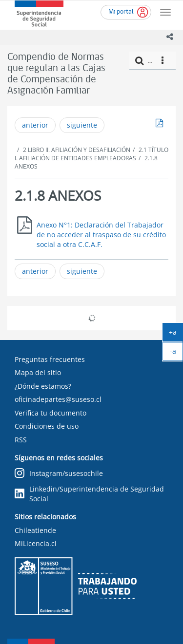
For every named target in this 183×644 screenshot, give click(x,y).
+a (176, 334)
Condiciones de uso (47, 426)
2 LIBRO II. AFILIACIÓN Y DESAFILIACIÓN (77, 150)
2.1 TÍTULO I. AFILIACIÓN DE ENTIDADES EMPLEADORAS (91, 154)
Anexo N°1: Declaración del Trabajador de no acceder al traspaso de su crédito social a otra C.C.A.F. (101, 235)
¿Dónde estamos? (43, 386)
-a (177, 353)
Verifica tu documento (51, 413)
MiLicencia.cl (36, 543)
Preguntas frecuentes (50, 359)
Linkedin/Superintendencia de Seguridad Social (89, 494)
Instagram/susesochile (59, 474)
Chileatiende (35, 530)
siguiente (82, 125)
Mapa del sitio (38, 372)
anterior (35, 125)
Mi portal (121, 12)
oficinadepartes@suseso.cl (58, 399)
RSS (21, 440)
